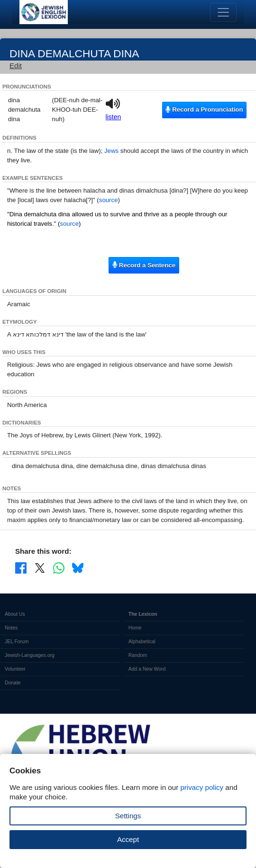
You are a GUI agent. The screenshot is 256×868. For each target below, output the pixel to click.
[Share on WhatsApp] (59, 567)
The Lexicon (143, 614)
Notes (11, 628)
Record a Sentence (144, 265)
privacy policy (202, 787)
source (109, 200)
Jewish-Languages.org (30, 655)
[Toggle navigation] (223, 12)
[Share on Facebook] (21, 567)
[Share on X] (40, 567)
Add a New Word (147, 669)
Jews (111, 151)
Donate (13, 683)
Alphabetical (142, 642)
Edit (16, 66)
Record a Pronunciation (204, 110)
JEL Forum (17, 642)
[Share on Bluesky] (78, 567)
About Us (15, 614)
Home (135, 628)
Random (138, 655)
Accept (128, 839)
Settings (128, 816)
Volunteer (15, 669)
